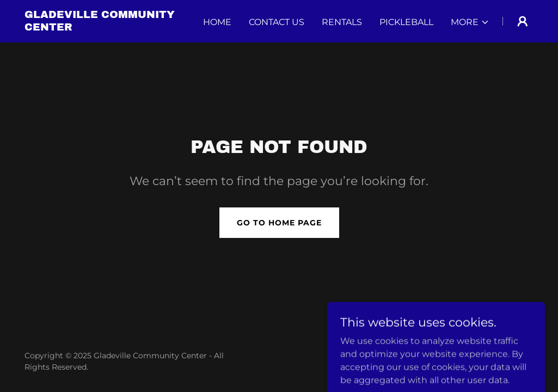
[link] (114, 27)
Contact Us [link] (277, 22)
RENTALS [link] (342, 22)
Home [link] (217, 22)
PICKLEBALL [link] (406, 22)
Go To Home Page (279, 223)
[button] (470, 22)
